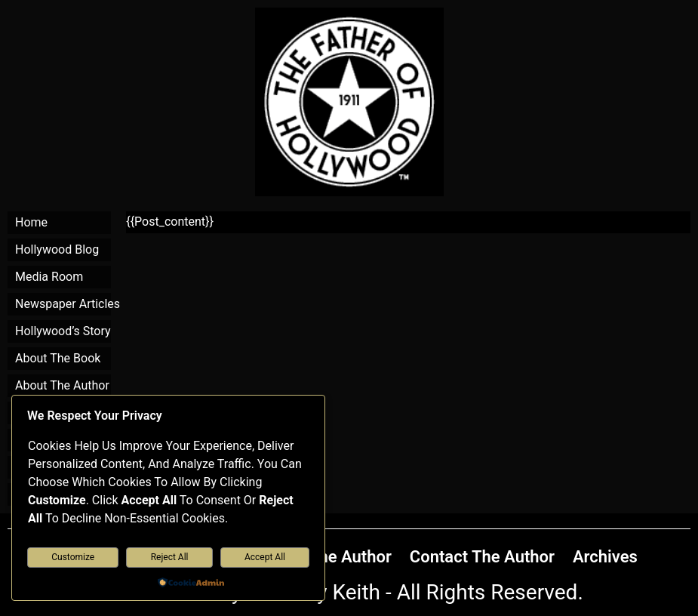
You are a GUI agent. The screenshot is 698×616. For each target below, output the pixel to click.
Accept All (265, 557)
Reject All (170, 557)
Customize (73, 557)
